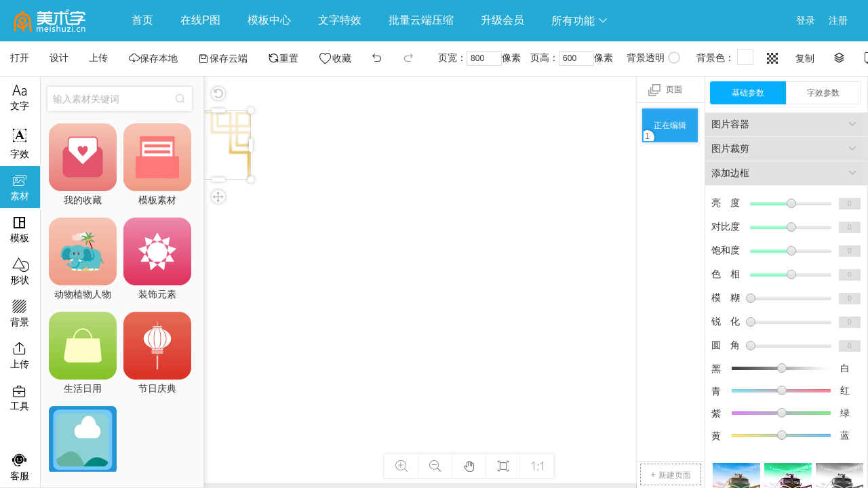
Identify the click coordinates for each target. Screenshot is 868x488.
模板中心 (269, 20)
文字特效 (340, 20)
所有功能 (580, 21)
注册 (838, 20)
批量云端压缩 (421, 20)
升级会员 (502, 20)
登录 (806, 20)
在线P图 (200, 20)
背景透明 (653, 58)
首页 (142, 20)
